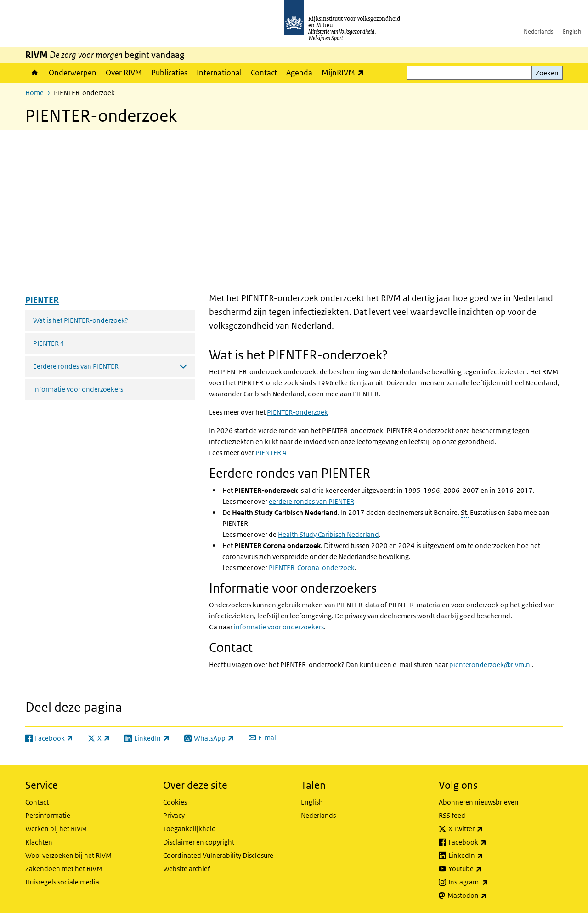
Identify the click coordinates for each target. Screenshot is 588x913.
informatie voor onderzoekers (279, 627)
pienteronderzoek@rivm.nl (491, 665)
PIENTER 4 (49, 343)
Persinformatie (48, 815)
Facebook (488, 842)
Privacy (174, 815)
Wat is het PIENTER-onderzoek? (81, 320)
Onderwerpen (73, 73)
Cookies (175, 802)
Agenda (299, 73)
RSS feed (452, 815)
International (219, 73)
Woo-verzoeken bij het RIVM (68, 855)
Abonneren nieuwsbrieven (479, 802)
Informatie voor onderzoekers (78, 389)
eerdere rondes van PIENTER (311, 501)
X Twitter (486, 829)
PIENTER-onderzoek (297, 412)
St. (465, 512)
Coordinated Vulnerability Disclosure (218, 855)
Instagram (489, 882)
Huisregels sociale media (62, 882)
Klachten (39, 842)
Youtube (485, 869)
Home (35, 73)
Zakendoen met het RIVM (64, 869)
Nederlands (539, 31)
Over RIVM (124, 73)
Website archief (187, 869)
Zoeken (547, 73)
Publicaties (169, 73)
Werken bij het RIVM (56, 829)
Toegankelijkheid (189, 829)
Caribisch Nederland (328, 534)
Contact (264, 73)
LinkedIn (486, 856)
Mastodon (487, 896)
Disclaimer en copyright (199, 842)
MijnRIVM (345, 72)
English (572, 31)
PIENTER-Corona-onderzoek (312, 568)
